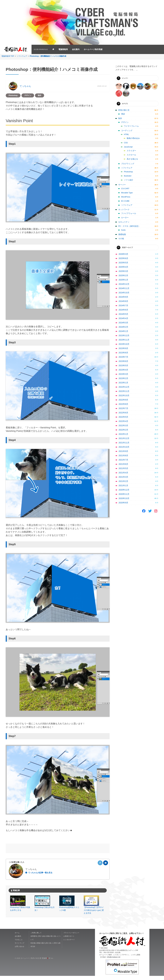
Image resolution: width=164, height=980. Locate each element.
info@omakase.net (114, 961)
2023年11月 (124, 340)
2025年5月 (123, 263)
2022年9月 (123, 400)
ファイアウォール (129, 213)
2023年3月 (123, 374)
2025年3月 (123, 271)
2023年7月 (123, 357)
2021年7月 (123, 460)
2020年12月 (124, 490)
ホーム (17, 937)
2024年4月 (123, 318)
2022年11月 (124, 391)
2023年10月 (124, 344)
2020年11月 (124, 494)
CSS (126, 143)
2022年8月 (123, 404)
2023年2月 (123, 378)
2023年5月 (123, 365)
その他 (121, 239)
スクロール (131, 155)
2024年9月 (123, 297)
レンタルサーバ (69, 944)
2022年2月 (123, 430)
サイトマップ (19, 947)
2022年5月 (123, 417)
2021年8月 (123, 455)
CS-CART (125, 189)
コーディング (127, 131)
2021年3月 (123, 477)
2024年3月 (123, 323)
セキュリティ (124, 222)
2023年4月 (123, 370)
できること (19, 944)
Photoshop (13, 95)
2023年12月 (124, 335)
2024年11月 (124, 288)
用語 (123, 114)
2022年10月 (124, 395)
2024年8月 (123, 301)
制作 (40, 95)
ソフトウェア (22, 56)
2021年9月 (123, 451)
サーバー (122, 185)
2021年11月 (124, 443)
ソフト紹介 (129, 180)
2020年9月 (123, 503)
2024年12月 (124, 284)
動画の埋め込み (133, 138)
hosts (123, 230)
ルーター (125, 218)
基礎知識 (122, 234)
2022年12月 (124, 387)
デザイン (28, 95)
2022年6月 (123, 413)
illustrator (128, 176)
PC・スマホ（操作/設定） (129, 226)
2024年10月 (124, 293)
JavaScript (128, 147)
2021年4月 (123, 473)
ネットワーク (124, 210)
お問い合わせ (19, 951)
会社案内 (76, 49)
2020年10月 (124, 498)
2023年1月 (123, 383)
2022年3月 (123, 425)
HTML (126, 134)
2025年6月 (123, 258)
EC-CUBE (125, 201)
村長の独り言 (124, 110)
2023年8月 (123, 353)
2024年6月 (123, 310)
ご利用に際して (36, 937)
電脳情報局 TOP (8, 56)
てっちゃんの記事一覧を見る (40, 873)
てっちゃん (25, 86)
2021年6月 (123, 464)
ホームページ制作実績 (93, 49)
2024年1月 (123, 331)
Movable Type (127, 193)
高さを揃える (132, 159)
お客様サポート (69, 940)
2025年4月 (123, 267)
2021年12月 (124, 438)
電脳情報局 (63, 49)
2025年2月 (123, 275)
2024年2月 (123, 327)
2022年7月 (123, 408)
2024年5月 (123, 314)
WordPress (126, 197)
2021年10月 (124, 447)
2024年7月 (123, 305)
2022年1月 (123, 434)
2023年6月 (123, 361)
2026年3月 (123, 254)
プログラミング (128, 164)
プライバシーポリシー (71, 937)
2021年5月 (123, 468)
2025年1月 (123, 280)
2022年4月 (123, 421)
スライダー (131, 151)
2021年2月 (123, 481)
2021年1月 (123, 485)
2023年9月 (123, 348)
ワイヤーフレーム (131, 126)
